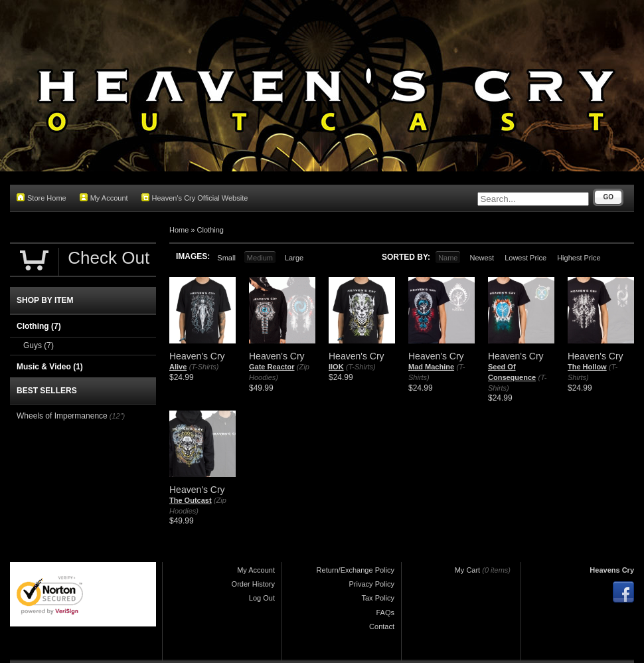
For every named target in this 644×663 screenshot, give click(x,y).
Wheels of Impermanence (62, 416)
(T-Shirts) (204, 367)
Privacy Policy (372, 584)
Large (294, 258)
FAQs (385, 613)
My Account (104, 198)
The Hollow (587, 367)
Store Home (41, 198)
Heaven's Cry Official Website (195, 198)
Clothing (210, 230)
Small (226, 258)
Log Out (262, 598)
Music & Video (50, 367)
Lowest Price (525, 258)
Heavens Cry (612, 570)
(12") (117, 416)
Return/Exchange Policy (356, 570)
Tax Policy (378, 598)
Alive (178, 367)
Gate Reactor (272, 367)
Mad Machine (431, 367)
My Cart (468, 570)
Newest (482, 258)
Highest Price (579, 258)
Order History (253, 584)
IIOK (336, 367)
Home (179, 230)
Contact (382, 626)
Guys (39, 345)
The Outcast (191, 500)
